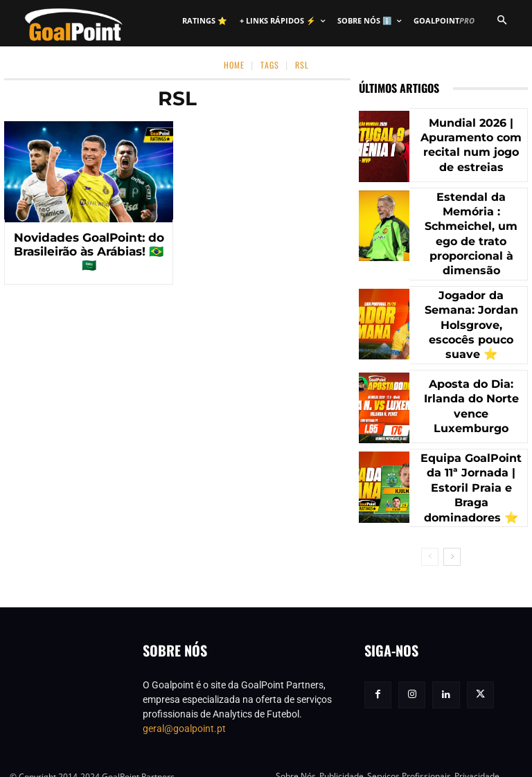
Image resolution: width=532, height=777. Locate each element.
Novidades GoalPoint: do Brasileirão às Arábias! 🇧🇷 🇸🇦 (89, 243)
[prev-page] (430, 531)
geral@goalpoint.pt (184, 703)
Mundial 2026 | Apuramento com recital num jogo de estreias (471, 145)
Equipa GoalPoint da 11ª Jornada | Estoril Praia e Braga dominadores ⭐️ (471, 462)
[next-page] (452, 531)
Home (234, 65)
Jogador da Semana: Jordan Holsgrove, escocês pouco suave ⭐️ (471, 304)
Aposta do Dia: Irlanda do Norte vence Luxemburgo (471, 382)
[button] (502, 21)
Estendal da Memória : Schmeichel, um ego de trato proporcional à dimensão (471, 224)
